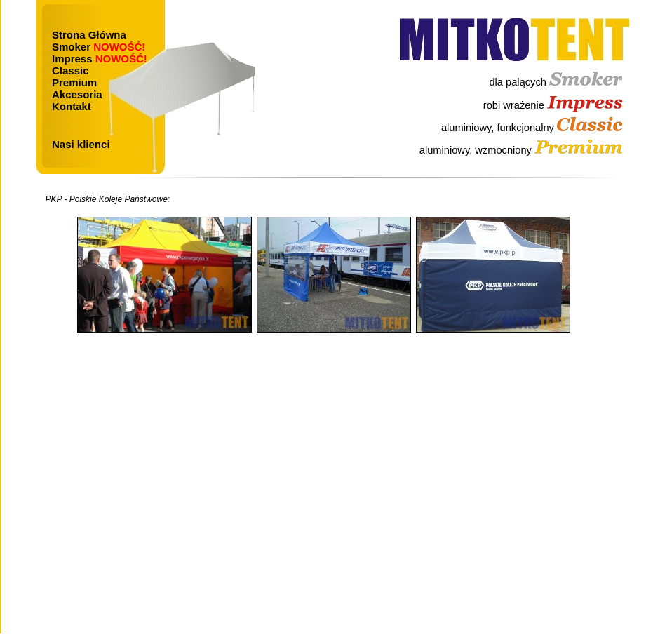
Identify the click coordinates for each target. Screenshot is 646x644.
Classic (70, 71)
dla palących (556, 82)
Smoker (99, 47)
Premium (74, 82)
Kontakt (72, 106)
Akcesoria (77, 94)
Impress (100, 59)
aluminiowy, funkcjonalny (532, 128)
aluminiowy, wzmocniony (521, 150)
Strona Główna (89, 35)
